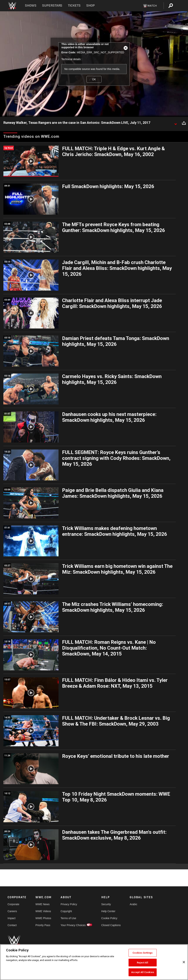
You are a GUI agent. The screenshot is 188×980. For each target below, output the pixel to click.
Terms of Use (68, 918)
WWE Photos (43, 918)
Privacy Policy (69, 904)
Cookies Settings (143, 953)
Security (106, 904)
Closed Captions (111, 925)
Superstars (52, 6)
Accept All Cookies (143, 972)
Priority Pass (43, 925)
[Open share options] (184, 123)
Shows (31, 6)
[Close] (184, 962)
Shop (91, 6)
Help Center (108, 911)
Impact (12, 918)
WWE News (43, 904)
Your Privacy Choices (73, 925)
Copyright (66, 911)
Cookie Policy (109, 918)
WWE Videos (43, 911)
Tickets (74, 6)
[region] (94, 962)
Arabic (133, 904)
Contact (12, 925)
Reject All (143, 963)
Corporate (13, 904)
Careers (12, 911)
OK (94, 79)
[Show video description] (176, 123)
